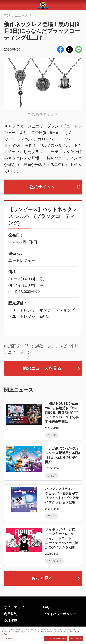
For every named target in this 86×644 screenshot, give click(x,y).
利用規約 (11, 614)
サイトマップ (14, 607)
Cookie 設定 (9, 639)
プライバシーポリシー (60, 614)
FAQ (46, 607)
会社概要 (11, 621)
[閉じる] (82, 631)
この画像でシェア (43, 114)
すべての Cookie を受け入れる (56, 639)
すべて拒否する (76, 639)
